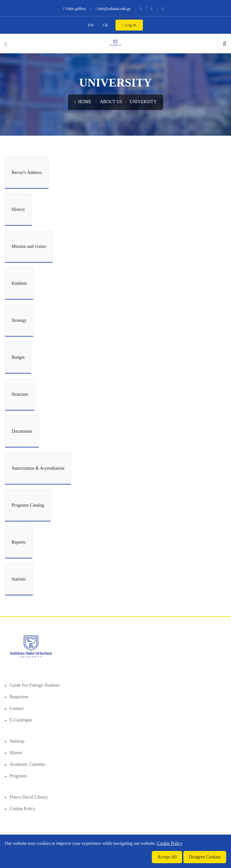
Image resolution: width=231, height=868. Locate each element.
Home (83, 102)
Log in (129, 25)
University (143, 102)
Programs (18, 776)
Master (16, 753)
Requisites (19, 697)
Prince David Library (29, 797)
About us (111, 102)
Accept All (167, 857)
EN (91, 25)
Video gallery (74, 9)
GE (106, 25)
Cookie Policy (23, 809)
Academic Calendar (28, 764)
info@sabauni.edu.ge (113, 9)
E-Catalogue (21, 720)
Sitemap (17, 741)
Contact (17, 708)
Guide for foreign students (35, 685)
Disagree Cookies (205, 857)
